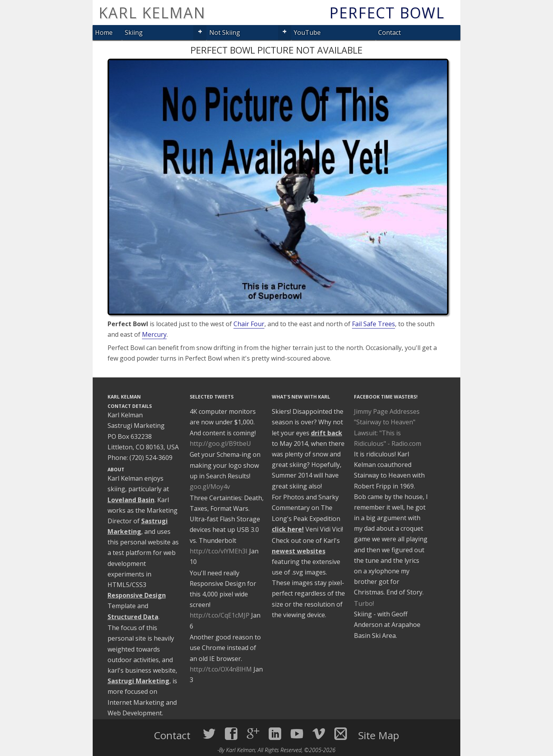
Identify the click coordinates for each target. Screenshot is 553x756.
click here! (288, 529)
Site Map (379, 735)
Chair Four (249, 324)
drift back (327, 433)
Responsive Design (137, 595)
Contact (390, 32)
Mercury (154, 334)
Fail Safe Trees (373, 324)
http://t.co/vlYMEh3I (219, 551)
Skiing (134, 32)
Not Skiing (225, 32)
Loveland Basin (131, 500)
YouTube (307, 32)
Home (104, 32)
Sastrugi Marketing (138, 681)
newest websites (299, 551)
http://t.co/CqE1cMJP (220, 615)
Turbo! (364, 603)
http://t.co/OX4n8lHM (221, 669)
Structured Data (133, 617)
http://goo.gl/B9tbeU (220, 444)
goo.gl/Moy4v (210, 487)
